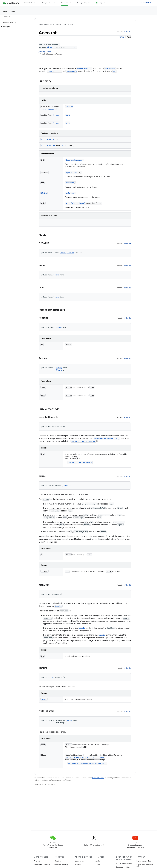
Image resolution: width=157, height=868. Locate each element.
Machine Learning (61, 865)
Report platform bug (144, 861)
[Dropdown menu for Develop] (71, 3)
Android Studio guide (124, 863)
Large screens (80, 861)
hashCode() (72, 71)
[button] (15, 27)
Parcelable (72, 47)
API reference (10, 11)
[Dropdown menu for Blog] (105, 3)
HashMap (58, 606)
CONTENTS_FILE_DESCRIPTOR (83, 441)
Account (52, 109)
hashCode (70, 183)
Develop (58, 24)
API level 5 (127, 31)
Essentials (28, 3)
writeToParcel (72, 203)
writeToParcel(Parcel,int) (107, 438)
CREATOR (69, 107)
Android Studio (146, 3)
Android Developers (45, 24)
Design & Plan (47, 3)
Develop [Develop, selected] (65, 3)
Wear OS (78, 865)
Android (37, 861)
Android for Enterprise (42, 865)
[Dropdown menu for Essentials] (36, 3)
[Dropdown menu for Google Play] (90, 3)
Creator (44, 109)
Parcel (52, 139)
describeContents (74, 160)
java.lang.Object (45, 52)
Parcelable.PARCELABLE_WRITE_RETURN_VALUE (85, 757)
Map (115, 71)
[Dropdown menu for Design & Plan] (55, 3)
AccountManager (84, 68)
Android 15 (99, 861)
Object (50, 47)
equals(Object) (55, 71)
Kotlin (121, 37)
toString (70, 193)
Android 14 (100, 865)
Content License (98, 778)
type (68, 123)
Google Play (82, 3)
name (68, 115)
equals (69, 173)
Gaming (58, 861)
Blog (100, 3)
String (56, 115)
